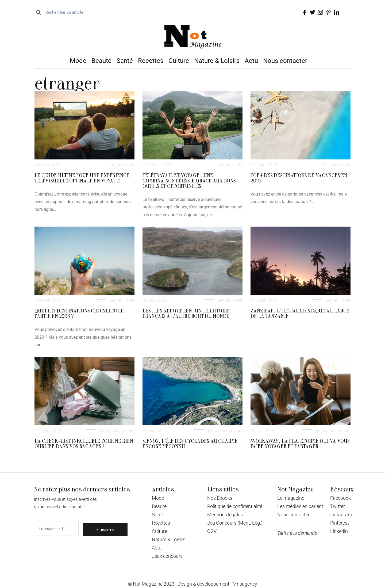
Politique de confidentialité (235, 506)
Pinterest (340, 523)
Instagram (341, 515)
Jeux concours (167, 556)
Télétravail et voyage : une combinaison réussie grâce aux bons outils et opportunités (189, 180)
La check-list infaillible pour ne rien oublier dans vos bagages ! (84, 443)
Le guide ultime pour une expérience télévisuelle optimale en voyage (82, 178)
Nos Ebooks (220, 498)
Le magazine (291, 498)
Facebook (340, 498)
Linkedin (339, 531)
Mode (78, 61)
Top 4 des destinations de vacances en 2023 (299, 178)
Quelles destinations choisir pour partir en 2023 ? (79, 313)
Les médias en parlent (300, 506)
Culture (179, 61)
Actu (251, 61)
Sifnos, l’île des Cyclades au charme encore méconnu (190, 443)
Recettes (151, 61)
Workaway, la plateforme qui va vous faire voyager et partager (300, 443)
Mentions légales (225, 515)
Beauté (101, 61)
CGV (212, 531)
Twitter (338, 506)
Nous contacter (285, 61)
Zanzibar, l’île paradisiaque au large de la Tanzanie (300, 313)
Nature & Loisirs (217, 61)
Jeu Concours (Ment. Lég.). (235, 523)
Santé (125, 61)
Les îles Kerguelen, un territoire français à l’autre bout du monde (186, 313)
